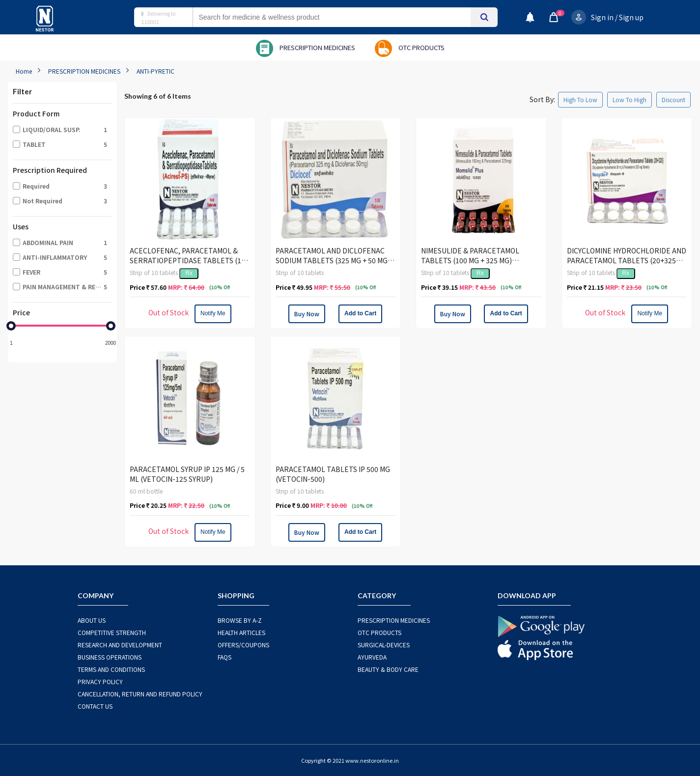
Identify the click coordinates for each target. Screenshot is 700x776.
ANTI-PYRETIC (155, 71)
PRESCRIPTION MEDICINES (84, 71)
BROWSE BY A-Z (240, 620)
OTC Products (379, 632)
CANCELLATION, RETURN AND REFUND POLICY (140, 694)
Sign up (631, 17)
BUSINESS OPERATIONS (110, 657)
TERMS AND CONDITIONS (111, 669)
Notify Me (213, 313)
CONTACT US (95, 706)
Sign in (602, 17)
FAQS (224, 657)
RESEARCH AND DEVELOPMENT (120, 645)
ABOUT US (92, 620)
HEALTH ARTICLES (241, 632)
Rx (189, 273)
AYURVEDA (372, 657)
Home (24, 71)
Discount (673, 99)
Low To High (630, 99)
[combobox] (341, 17)
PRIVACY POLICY (100, 681)
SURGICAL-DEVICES (384, 645)
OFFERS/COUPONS (243, 645)
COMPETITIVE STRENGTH (112, 632)
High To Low (580, 99)
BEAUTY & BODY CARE (388, 669)
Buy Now (307, 314)
